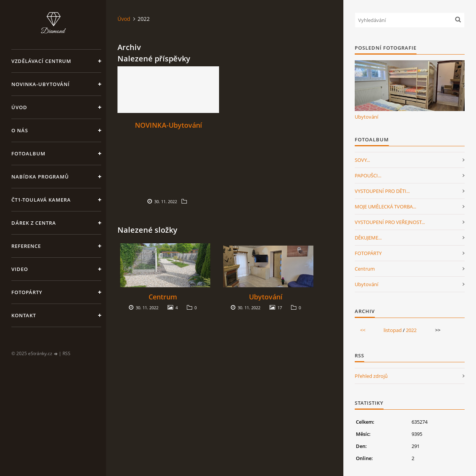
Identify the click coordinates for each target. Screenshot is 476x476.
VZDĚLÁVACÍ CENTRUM (41, 61)
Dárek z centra (34, 223)
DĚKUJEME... (368, 238)
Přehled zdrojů (371, 376)
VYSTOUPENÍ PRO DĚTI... (382, 191)
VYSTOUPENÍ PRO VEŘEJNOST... (390, 222)
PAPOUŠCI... (368, 175)
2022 (411, 330)
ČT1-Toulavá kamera (41, 200)
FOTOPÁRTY (368, 253)
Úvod (19, 107)
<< (363, 330)
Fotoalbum (28, 153)
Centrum (163, 297)
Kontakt (24, 315)
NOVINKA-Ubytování (41, 84)
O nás (20, 130)
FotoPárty (27, 292)
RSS (67, 353)
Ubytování (266, 297)
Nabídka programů (40, 177)
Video (20, 269)
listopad (393, 330)
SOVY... (362, 160)
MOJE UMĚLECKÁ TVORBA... (385, 207)
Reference (26, 246)
